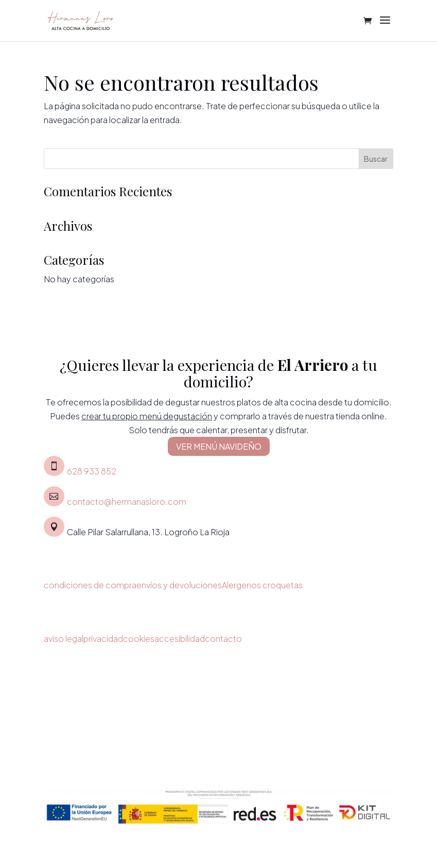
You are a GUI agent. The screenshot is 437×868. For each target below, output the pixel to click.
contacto (223, 639)
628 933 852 (92, 471)
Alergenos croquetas (262, 585)
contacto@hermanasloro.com (127, 501)
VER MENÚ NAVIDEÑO (219, 446)
